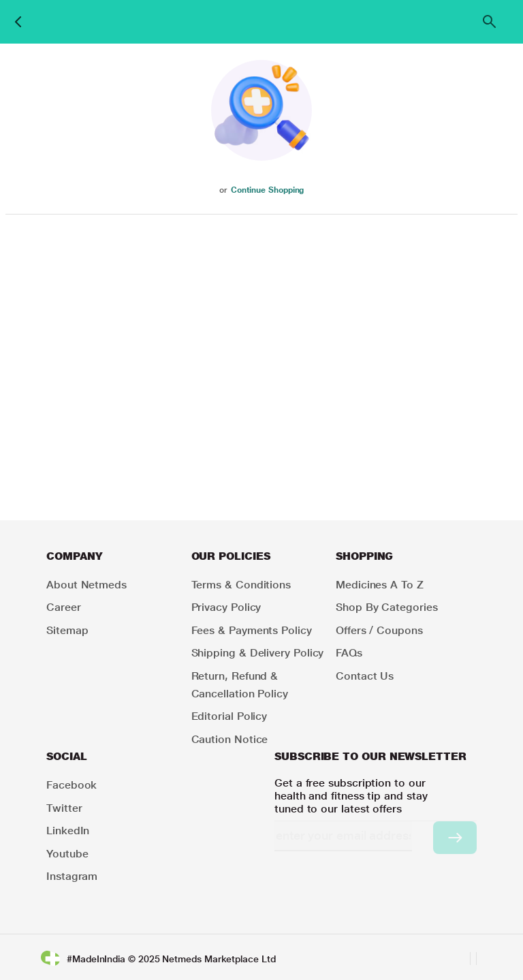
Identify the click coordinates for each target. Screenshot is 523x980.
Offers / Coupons (379, 630)
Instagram (72, 876)
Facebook (72, 785)
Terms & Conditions (241, 585)
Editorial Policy (229, 716)
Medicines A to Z (380, 585)
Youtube (67, 854)
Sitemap (67, 630)
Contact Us (365, 676)
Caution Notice (230, 739)
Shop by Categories (387, 607)
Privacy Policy (226, 607)
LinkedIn (68, 831)
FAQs (349, 653)
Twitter (64, 808)
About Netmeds (86, 585)
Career (64, 607)
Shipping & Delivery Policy (258, 653)
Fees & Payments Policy (252, 630)
